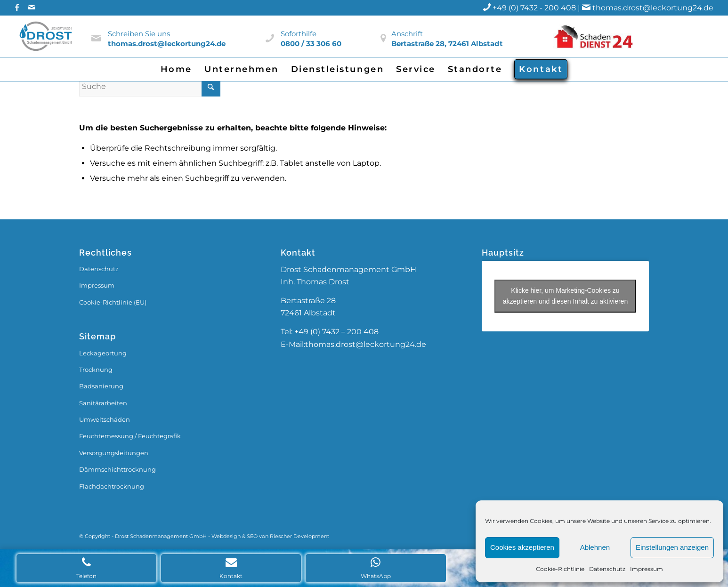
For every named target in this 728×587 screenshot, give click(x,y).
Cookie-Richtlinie (560, 569)
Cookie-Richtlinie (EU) (113, 302)
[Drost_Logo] (47, 36)
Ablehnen (595, 547)
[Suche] (150, 86)
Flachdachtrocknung (112, 486)
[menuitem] (176, 69)
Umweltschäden (105, 419)
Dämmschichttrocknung (117, 469)
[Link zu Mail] (32, 7)
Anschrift (407, 34)
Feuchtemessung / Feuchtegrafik (130, 436)
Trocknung (96, 370)
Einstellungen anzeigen (672, 547)
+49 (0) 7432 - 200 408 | (542, 8)
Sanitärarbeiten (103, 403)
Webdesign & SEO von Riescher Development (270, 536)
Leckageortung (103, 353)
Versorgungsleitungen (114, 453)
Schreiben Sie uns (139, 34)
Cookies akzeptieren (522, 547)
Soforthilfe (299, 34)
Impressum (647, 569)
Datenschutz (607, 569)
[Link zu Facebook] (17, 7)
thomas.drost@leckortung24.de (653, 8)
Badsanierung (101, 386)
